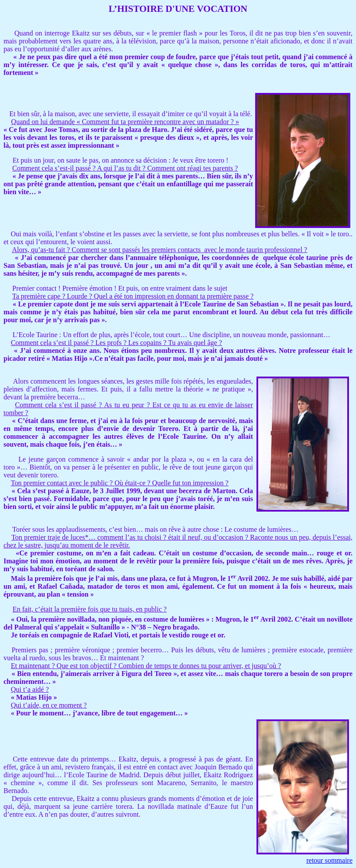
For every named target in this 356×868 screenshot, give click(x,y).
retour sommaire (329, 860)
